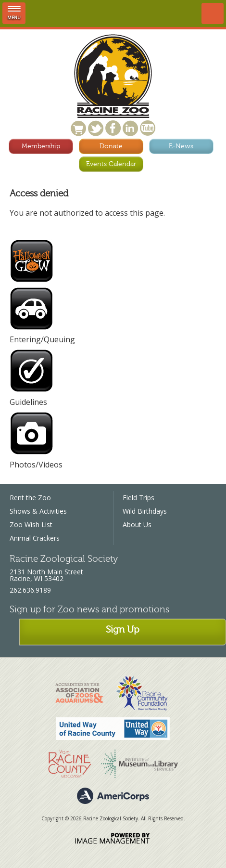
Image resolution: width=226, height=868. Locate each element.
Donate (111, 146)
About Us (137, 525)
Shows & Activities (38, 511)
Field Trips (138, 498)
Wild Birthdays (145, 511)
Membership (41, 146)
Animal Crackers (35, 538)
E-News (181, 146)
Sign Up (123, 629)
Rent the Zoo (30, 498)
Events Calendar (111, 164)
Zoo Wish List (31, 525)
